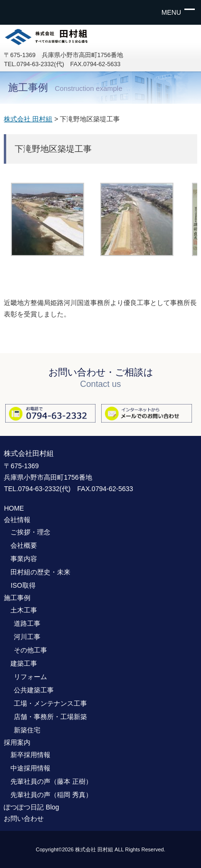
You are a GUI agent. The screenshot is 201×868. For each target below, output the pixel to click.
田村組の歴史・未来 (40, 572)
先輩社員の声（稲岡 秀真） (51, 795)
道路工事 (27, 623)
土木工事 (24, 610)
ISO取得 (23, 585)
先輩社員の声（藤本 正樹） (51, 781)
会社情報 (17, 520)
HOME (14, 508)
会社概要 (24, 545)
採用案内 (17, 742)
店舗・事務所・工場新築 (50, 717)
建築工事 (24, 663)
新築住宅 (27, 730)
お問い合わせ (24, 819)
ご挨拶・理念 (30, 532)
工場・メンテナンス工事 (50, 703)
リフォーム (30, 677)
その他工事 (30, 650)
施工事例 (17, 598)
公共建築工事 (34, 690)
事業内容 (24, 559)
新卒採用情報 (30, 755)
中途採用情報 (30, 768)
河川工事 (27, 637)
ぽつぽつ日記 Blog (31, 807)
